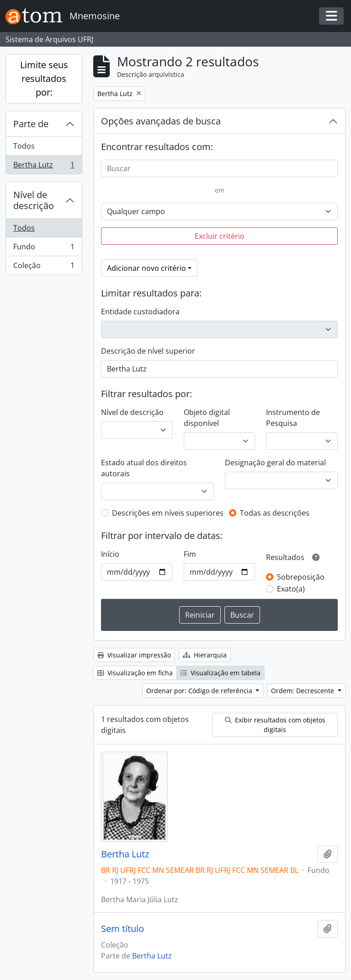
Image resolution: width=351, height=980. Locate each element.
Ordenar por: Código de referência (200, 691)
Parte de (31, 124)
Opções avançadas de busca (161, 121)
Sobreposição (301, 577)
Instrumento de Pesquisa (293, 418)
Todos (24, 146)
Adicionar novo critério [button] (146, 268)
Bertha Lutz (44, 167)
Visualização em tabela (221, 673)
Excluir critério (220, 236)
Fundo (44, 249)
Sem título (122, 929)
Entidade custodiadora (140, 312)
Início (110, 554)
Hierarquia (205, 655)
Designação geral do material (275, 463)
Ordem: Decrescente (303, 691)
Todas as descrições (275, 513)
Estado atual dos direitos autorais (144, 468)
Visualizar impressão (134, 655)
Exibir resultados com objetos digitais (275, 725)
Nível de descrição (34, 200)
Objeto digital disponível (207, 418)
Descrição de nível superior (148, 351)
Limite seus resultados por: (44, 78)
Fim (190, 554)
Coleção (44, 267)
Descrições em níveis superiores (168, 513)
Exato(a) (291, 589)
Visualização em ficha (135, 673)
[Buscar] (219, 168)
